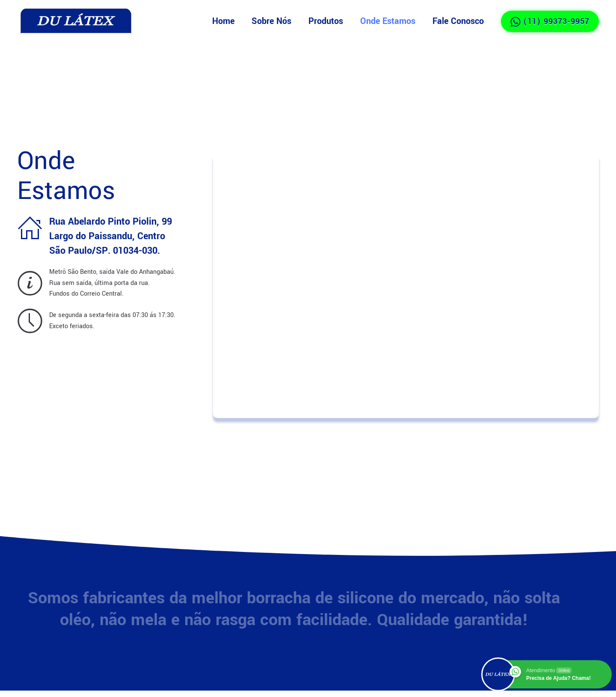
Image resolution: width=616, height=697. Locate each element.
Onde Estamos (388, 21)
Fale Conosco (458, 21)
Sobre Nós (271, 21)
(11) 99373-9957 (550, 21)
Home (223, 21)
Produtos (326, 21)
